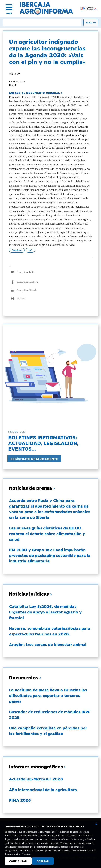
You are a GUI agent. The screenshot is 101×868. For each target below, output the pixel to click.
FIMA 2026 (20, 800)
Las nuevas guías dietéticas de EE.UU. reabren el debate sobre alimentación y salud (47, 533)
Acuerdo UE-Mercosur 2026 (36, 779)
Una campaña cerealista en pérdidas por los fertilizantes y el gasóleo (48, 731)
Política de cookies (23, 854)
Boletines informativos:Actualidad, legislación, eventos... (43, 443)
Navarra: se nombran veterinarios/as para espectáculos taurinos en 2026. (50, 631)
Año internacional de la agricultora (43, 789)
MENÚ (9, 13)
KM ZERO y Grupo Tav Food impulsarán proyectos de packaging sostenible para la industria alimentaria (50, 555)
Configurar (18, 861)
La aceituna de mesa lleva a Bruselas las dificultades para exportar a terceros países (48, 695)
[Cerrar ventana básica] (96, 824)
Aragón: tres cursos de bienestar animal (48, 644)
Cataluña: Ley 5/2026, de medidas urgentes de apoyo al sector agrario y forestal (45, 612)
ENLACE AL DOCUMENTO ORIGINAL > (36, 93)
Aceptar (43, 861)
